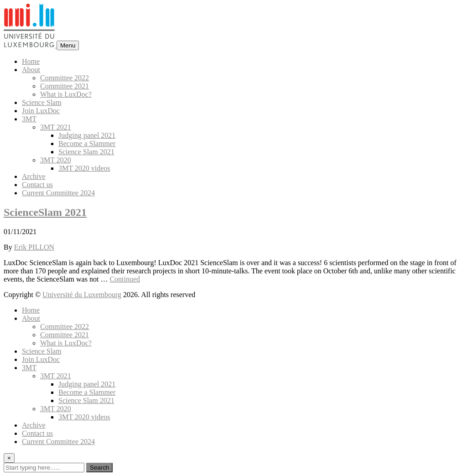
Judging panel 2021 (87, 135)
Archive (34, 176)
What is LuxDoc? (66, 94)
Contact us (37, 185)
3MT (29, 119)
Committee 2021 (65, 86)
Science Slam (42, 102)
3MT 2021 (56, 127)
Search (99, 468)
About (31, 70)
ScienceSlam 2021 (45, 212)
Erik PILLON (34, 247)
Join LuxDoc (41, 111)
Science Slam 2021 (86, 152)
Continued (125, 279)
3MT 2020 (56, 160)
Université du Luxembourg (82, 295)
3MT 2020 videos (84, 168)
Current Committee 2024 (58, 193)
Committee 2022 (65, 78)
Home (31, 61)
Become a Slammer (87, 144)
